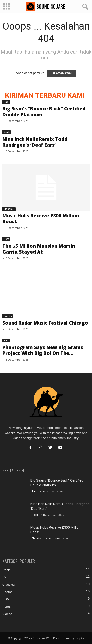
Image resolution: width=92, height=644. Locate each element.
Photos (7, 592)
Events (8, 316)
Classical (9, 209)
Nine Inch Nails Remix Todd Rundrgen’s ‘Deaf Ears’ (35, 142)
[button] (84, 7)
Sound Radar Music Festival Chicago (45, 323)
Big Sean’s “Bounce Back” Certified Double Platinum (44, 112)
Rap (6, 102)
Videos (7, 615)
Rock (7, 133)
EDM (6, 240)
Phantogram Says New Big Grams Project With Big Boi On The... (43, 351)
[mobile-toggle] (7, 7)
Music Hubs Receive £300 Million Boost (41, 219)
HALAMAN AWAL (61, 74)
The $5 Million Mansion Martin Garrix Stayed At (39, 249)
